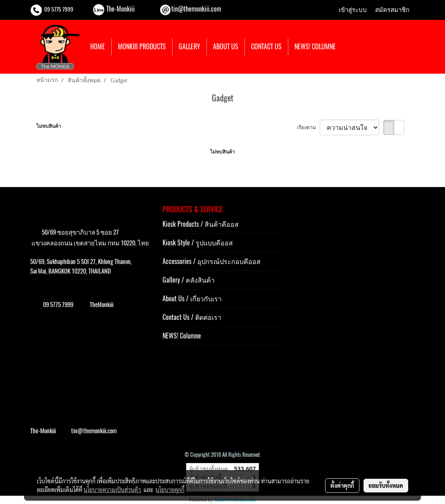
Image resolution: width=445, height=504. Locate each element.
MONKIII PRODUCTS (142, 47)
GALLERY (189, 47)
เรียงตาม (308, 127)
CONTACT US (266, 47)
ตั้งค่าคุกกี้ (342, 485)
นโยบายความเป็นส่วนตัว (112, 490)
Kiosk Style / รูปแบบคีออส (198, 243)
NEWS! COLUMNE (315, 47)
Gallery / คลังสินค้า (189, 280)
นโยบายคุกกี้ (170, 490)
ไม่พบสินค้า (49, 126)
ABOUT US (226, 47)
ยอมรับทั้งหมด (386, 485)
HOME (98, 47)
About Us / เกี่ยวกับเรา (192, 299)
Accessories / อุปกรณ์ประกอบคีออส (212, 261)
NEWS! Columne (182, 336)
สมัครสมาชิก (392, 10)
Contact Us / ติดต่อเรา (192, 317)
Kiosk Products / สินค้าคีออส (201, 224)
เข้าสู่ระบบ (353, 10)
